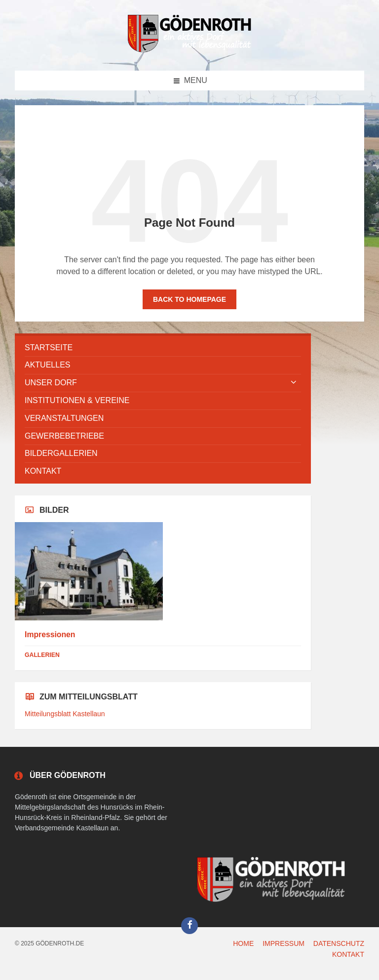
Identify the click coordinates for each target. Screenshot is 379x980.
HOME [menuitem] (243, 943)
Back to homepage (189, 299)
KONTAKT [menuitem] (348, 954)
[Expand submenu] (294, 383)
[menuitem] (163, 348)
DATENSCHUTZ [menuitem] (339, 943)
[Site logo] (189, 51)
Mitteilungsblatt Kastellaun (65, 714)
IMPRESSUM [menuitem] (284, 943)
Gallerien (42, 655)
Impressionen (50, 634)
